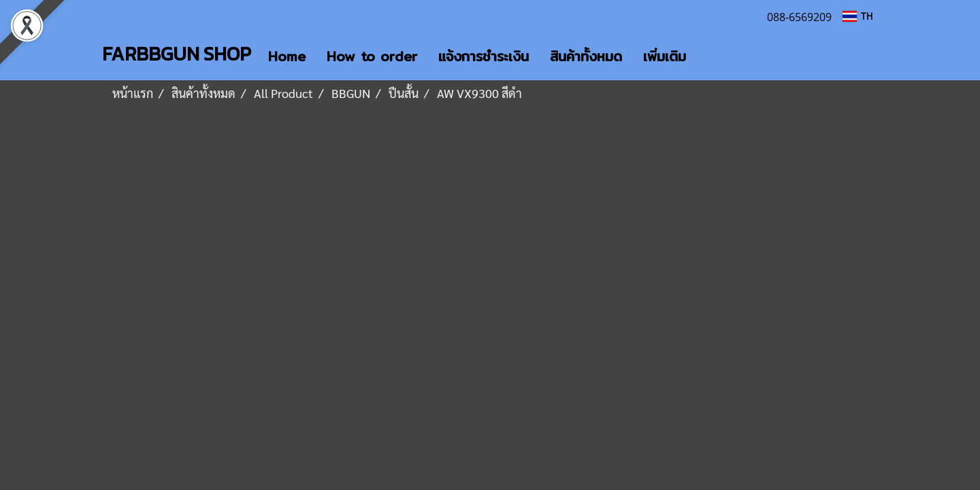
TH (857, 16)
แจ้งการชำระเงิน (484, 56)
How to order (372, 56)
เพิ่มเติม (665, 56)
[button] (708, 56)
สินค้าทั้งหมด (586, 56)
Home (287, 56)
